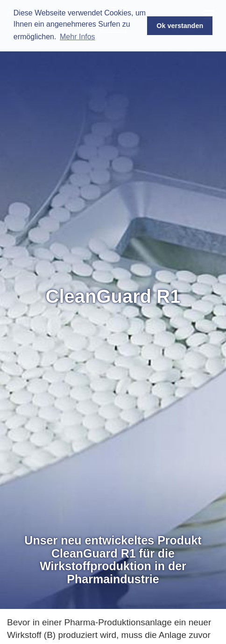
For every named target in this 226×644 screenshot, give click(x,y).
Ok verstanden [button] (180, 26)
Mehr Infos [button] (78, 37)
